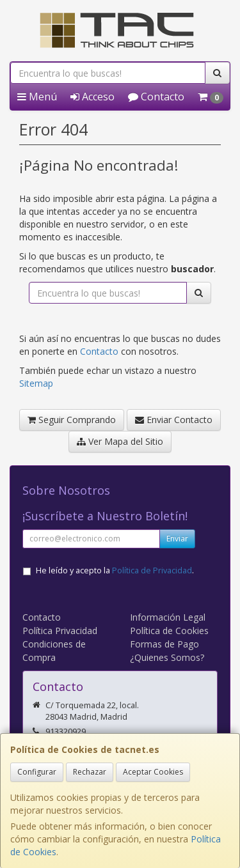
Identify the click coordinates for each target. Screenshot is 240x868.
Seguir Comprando (72, 420)
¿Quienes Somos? (167, 657)
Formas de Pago (164, 644)
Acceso (92, 97)
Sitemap (36, 383)
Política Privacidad (60, 631)
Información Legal (168, 617)
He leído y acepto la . (115, 570)
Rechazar (90, 772)
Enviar (177, 539)
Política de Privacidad (152, 570)
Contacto (156, 97)
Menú (37, 97)
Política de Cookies (169, 631)
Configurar (37, 772)
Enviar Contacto (174, 420)
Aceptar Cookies (153, 772)
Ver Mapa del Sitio (120, 441)
